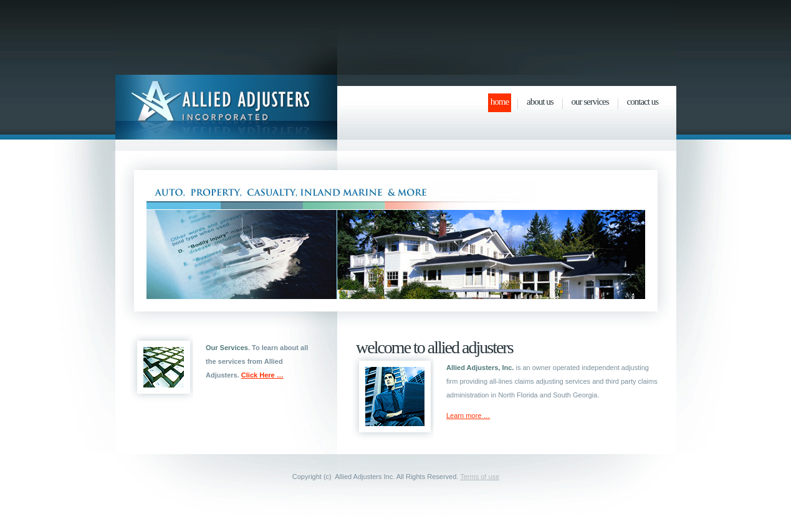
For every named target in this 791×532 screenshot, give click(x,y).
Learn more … (468, 416)
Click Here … (262, 375)
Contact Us (643, 102)
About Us (540, 102)
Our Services (590, 102)
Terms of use (480, 477)
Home (500, 102)
